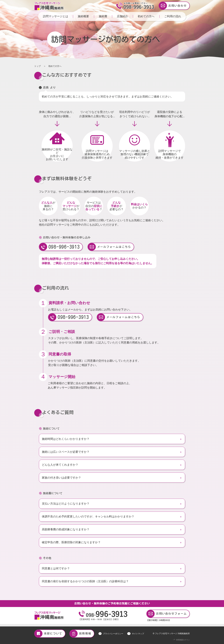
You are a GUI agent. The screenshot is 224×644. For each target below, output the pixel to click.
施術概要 (83, 16)
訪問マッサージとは (56, 16)
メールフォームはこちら (109, 247)
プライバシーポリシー (113, 634)
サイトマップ (138, 634)
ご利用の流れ (173, 16)
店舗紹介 (122, 16)
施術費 (103, 16)
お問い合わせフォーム (167, 614)
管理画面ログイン (183, 640)
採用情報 (80, 634)
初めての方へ (146, 16)
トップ (37, 66)
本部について (48, 634)
